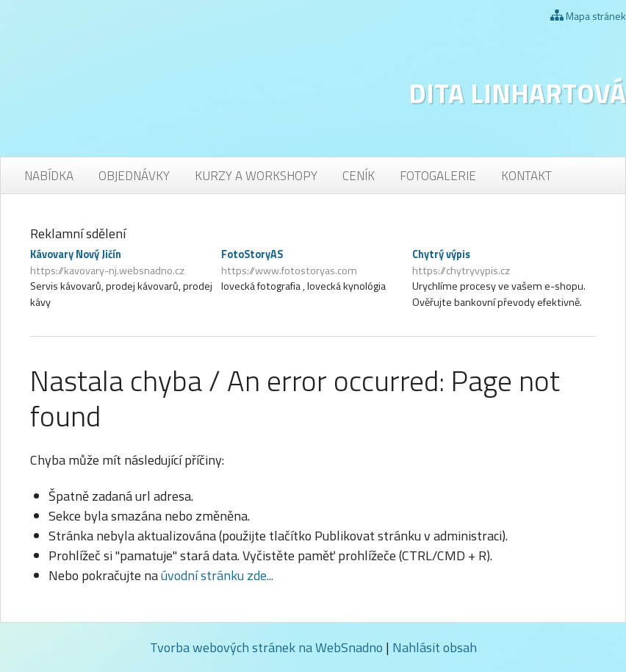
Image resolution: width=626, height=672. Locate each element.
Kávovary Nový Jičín (122, 263)
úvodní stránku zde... (217, 575)
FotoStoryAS (313, 263)
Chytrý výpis (504, 263)
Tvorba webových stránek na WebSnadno (266, 647)
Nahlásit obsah (435, 647)
